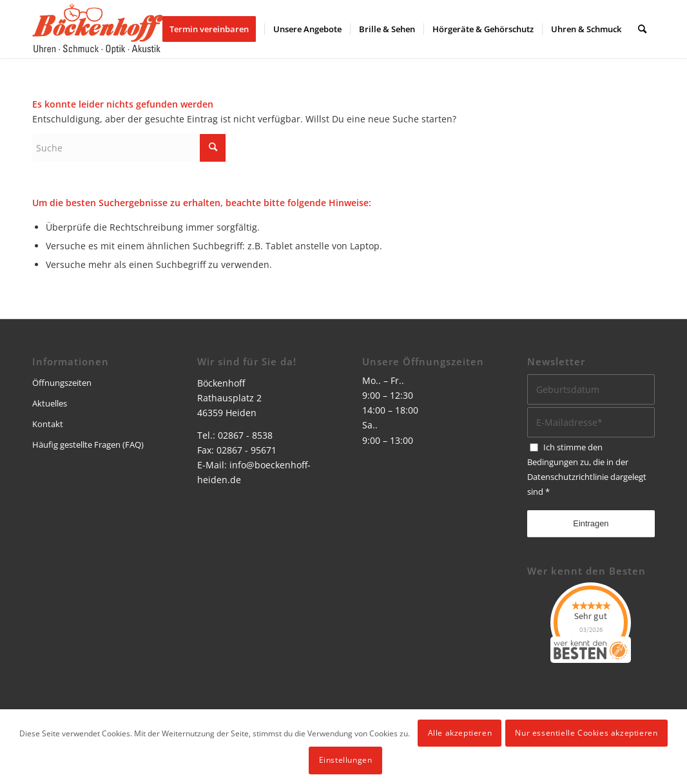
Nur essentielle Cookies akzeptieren (586, 733)
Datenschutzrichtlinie (568, 477)
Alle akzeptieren (460, 733)
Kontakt (48, 424)
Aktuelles (50, 403)
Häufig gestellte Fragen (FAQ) (88, 445)
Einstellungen (346, 760)
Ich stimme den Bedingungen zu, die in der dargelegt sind (587, 469)
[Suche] (642, 29)
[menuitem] (213, 29)
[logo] (98, 29)
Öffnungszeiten (62, 383)
